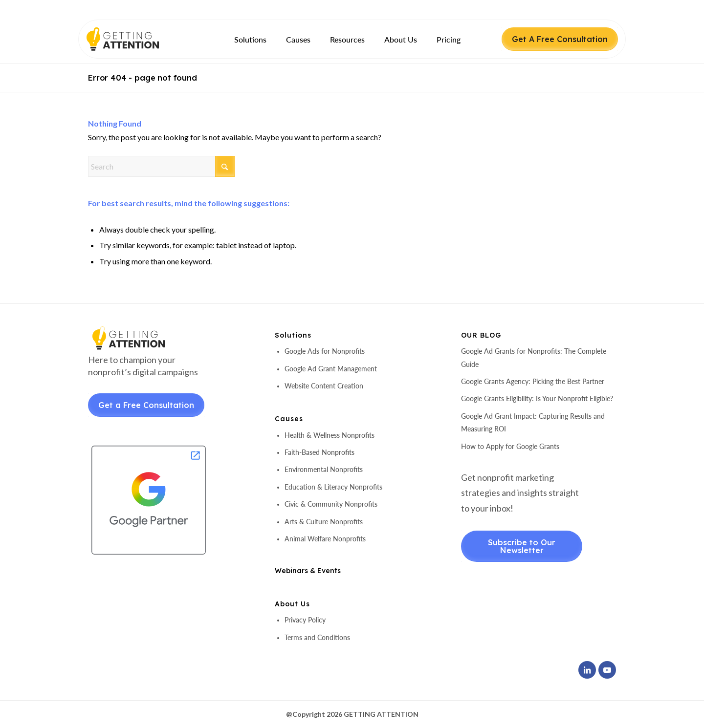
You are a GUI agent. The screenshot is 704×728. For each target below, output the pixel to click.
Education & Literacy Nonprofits (333, 487)
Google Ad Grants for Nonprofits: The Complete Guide (534, 357)
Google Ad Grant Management (331, 369)
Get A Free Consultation (560, 39)
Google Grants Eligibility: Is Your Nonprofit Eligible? (537, 398)
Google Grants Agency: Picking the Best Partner (533, 381)
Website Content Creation (324, 386)
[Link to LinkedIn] (587, 670)
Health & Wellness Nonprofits (330, 435)
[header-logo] (140, 39)
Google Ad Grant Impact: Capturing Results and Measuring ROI (533, 422)
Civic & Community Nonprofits (331, 504)
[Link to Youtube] (607, 670)
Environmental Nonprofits (324, 469)
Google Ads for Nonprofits (325, 351)
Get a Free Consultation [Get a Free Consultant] (146, 405)
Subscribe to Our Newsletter (522, 546)
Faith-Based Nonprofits (319, 452)
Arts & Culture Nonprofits (324, 522)
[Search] (161, 166)
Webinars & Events (308, 571)
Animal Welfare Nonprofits (325, 539)
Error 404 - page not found (143, 78)
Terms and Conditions (317, 637)
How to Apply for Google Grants (510, 446)
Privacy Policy (305, 620)
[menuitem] (250, 39)
